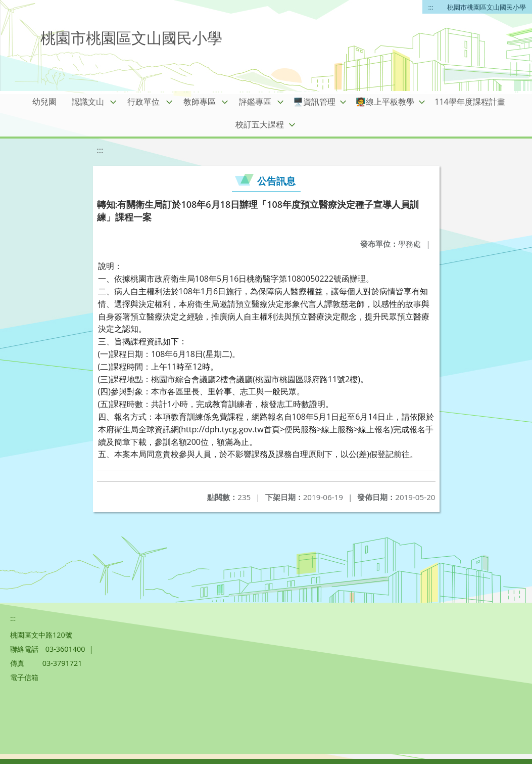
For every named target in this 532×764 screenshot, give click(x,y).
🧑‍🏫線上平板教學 (385, 102)
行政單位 (143, 102)
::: (431, 7)
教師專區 (200, 102)
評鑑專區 (255, 102)
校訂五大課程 (260, 124)
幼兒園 (44, 102)
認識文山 (88, 102)
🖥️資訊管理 (314, 102)
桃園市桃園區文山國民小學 (487, 7)
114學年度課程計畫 (470, 102)
